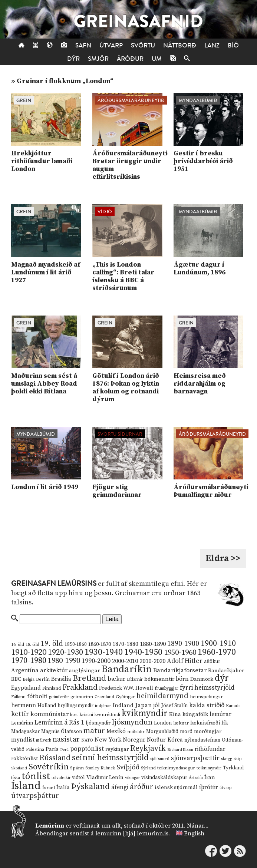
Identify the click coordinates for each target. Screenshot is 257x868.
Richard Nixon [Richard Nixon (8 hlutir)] (180, 750)
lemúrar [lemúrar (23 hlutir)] (220, 714)
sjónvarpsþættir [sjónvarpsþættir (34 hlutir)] (195, 758)
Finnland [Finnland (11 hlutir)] (52, 688)
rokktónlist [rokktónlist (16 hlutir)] (24, 759)
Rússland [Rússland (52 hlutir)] (55, 758)
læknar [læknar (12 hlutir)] (181, 723)
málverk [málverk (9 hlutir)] (44, 740)
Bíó (233, 45)
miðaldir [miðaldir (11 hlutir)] (136, 732)
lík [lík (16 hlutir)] (225, 723)
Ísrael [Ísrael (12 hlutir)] (49, 788)
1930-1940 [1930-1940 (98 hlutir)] (104, 652)
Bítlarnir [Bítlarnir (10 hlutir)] (135, 679)
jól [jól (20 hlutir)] (156, 705)
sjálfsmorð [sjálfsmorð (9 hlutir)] (160, 759)
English (194, 834)
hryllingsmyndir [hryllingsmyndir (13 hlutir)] (75, 706)
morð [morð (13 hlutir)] (186, 732)
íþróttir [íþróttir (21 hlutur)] (209, 787)
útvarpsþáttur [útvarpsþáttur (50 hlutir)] (35, 796)
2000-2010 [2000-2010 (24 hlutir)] (125, 661)
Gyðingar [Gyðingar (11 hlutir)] (125, 697)
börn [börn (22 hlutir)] (182, 679)
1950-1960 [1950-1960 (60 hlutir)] (180, 653)
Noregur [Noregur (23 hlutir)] (134, 740)
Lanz (212, 45)
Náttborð (180, 45)
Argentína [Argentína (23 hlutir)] (25, 670)
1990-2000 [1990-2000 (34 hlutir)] (96, 661)
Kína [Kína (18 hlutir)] (175, 714)
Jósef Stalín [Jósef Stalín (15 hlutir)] (174, 706)
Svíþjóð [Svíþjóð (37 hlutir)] (128, 767)
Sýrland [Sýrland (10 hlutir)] (148, 768)
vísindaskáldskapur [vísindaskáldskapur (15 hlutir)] (164, 778)
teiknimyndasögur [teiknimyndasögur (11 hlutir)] (176, 768)
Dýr (73, 59)
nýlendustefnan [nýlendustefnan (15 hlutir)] (202, 740)
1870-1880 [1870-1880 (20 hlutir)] (125, 644)
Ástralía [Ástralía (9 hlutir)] (196, 778)
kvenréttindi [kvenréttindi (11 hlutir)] (107, 715)
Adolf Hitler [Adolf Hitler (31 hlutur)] (185, 661)
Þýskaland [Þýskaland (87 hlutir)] (90, 787)
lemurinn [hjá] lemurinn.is (132, 834)
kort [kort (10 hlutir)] (74, 715)
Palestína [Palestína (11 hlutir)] (35, 750)
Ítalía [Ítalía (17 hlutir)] (63, 788)
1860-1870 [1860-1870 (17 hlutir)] (100, 644)
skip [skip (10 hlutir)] (238, 759)
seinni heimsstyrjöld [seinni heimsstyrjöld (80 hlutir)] (110, 758)
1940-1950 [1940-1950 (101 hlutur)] (143, 652)
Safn (83, 45)
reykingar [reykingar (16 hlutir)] (117, 749)
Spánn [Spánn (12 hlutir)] (77, 768)
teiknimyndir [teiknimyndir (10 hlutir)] (209, 768)
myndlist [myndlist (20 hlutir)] (23, 740)
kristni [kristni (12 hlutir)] (86, 714)
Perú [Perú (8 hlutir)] (64, 750)
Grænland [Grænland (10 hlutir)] (104, 697)
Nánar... (198, 826)
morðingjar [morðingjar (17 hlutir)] (208, 732)
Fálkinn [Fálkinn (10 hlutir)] (18, 697)
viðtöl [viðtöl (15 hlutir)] (78, 778)
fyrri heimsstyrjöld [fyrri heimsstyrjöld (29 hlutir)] (207, 688)
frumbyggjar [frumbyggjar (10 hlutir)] (167, 688)
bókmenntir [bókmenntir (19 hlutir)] (159, 679)
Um (157, 59)
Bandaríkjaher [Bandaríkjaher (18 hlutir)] (226, 671)
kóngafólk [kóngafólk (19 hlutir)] (195, 714)
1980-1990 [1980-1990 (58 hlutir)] (64, 661)
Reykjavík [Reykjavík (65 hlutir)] (148, 748)
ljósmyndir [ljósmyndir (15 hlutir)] (98, 723)
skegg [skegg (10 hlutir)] (227, 759)
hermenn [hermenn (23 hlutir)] (24, 705)
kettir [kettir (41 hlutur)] (20, 714)
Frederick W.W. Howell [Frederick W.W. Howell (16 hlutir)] (126, 688)
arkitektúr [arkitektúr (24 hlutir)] (54, 670)
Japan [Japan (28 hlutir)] (143, 705)
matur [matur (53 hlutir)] (94, 731)
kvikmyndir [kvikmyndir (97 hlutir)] (145, 713)
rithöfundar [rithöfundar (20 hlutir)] (210, 749)
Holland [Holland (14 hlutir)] (47, 706)
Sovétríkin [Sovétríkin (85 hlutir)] (49, 767)
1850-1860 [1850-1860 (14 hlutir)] (76, 645)
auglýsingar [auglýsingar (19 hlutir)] (84, 671)
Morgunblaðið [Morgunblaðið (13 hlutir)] (162, 732)
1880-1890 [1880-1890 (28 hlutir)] (153, 644)
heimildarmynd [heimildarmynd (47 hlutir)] (162, 696)
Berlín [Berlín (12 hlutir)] (43, 679)
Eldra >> (223, 558)
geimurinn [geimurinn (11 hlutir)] (82, 697)
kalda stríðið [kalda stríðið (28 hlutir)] (207, 705)
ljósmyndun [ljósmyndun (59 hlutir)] (132, 722)
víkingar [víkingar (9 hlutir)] (132, 778)
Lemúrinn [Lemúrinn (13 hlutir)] (22, 723)
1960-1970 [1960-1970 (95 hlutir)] (217, 652)
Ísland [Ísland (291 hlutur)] (26, 786)
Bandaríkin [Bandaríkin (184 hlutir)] (126, 669)
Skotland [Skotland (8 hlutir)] (19, 768)
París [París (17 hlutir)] (52, 749)
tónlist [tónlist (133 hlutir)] (36, 776)
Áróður (130, 59)
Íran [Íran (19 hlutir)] (210, 777)
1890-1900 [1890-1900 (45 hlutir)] (183, 644)
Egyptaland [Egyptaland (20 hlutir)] (26, 688)
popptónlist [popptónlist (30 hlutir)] (87, 749)
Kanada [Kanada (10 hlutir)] (233, 706)
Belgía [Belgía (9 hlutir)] (29, 680)
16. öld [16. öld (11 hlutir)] (18, 645)
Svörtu (143, 45)
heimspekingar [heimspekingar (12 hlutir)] (206, 697)
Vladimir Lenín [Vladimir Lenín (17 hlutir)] (105, 778)
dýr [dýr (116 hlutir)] (222, 678)
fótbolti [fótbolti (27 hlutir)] (37, 697)
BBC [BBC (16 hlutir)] (16, 679)
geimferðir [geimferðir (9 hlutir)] (59, 697)
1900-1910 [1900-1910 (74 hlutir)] (218, 643)
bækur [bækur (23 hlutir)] (116, 679)
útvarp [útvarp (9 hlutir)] (225, 788)
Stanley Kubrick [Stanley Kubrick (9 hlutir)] (100, 768)
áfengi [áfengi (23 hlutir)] (120, 787)
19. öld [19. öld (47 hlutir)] (52, 644)
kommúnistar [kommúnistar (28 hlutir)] (50, 714)
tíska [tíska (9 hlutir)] (16, 778)
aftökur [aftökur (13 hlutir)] (212, 661)
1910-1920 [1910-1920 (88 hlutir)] (29, 652)
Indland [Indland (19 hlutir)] (123, 705)
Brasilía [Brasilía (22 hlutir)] (61, 679)
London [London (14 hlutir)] (163, 723)
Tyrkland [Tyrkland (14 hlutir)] (233, 768)
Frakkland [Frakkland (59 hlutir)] (80, 687)
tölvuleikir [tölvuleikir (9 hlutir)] (61, 778)
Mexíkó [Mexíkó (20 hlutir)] (116, 731)
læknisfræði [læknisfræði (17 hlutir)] (205, 723)
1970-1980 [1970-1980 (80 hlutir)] (29, 661)
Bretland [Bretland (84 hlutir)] (89, 678)
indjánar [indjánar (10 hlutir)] (103, 706)
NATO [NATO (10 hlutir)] (87, 740)
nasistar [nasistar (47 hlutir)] (66, 740)
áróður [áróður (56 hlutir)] (141, 787)
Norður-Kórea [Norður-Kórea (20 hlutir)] (165, 740)
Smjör (98, 59)
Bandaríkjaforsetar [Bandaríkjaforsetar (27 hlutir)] (180, 671)
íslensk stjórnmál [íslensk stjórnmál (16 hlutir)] (176, 788)
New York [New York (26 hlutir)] (108, 740)
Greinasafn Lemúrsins (54, 584)
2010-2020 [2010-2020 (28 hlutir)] (152, 661)
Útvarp (111, 45)
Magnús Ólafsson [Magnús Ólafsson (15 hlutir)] (62, 732)
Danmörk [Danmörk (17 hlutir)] (202, 679)
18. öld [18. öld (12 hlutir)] (32, 644)
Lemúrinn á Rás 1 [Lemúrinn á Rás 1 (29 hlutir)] (59, 723)
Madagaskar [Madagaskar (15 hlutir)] (25, 732)
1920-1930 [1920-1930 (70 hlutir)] (65, 652)
